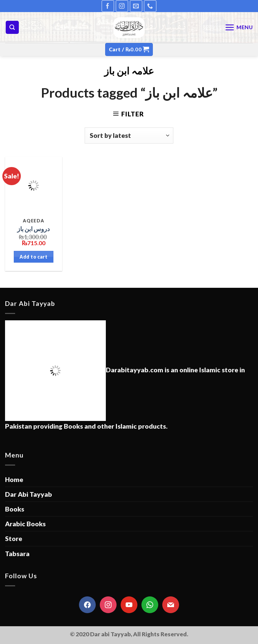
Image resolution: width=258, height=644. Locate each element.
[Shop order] (129, 135)
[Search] (12, 27)
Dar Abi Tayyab (29, 494)
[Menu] (239, 28)
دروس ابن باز (33, 229)
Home (14, 479)
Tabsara (17, 554)
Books (15, 509)
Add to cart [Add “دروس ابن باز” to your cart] (33, 257)
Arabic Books (25, 524)
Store (14, 539)
